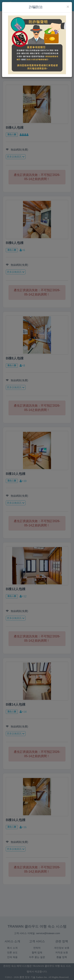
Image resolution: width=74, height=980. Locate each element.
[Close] (68, 7)
